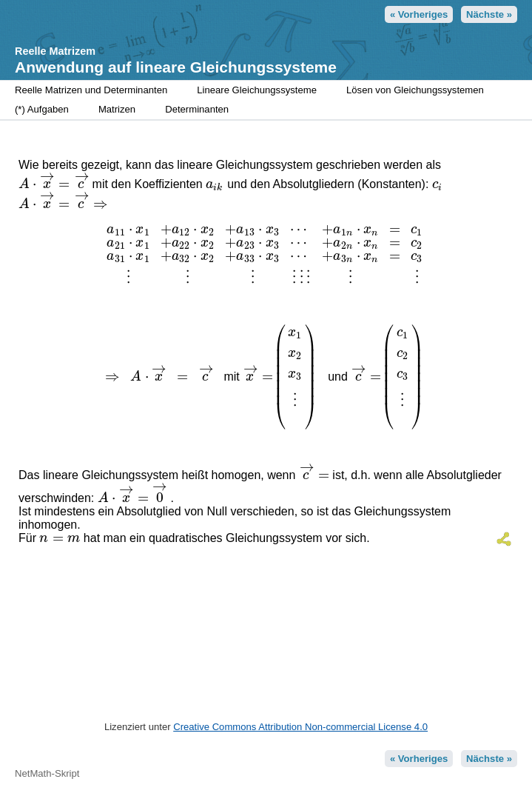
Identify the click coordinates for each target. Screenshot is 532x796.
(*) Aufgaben (42, 109)
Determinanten (197, 109)
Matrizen (117, 109)
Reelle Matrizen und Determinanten (91, 90)
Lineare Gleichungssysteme (257, 90)
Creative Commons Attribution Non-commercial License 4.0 (300, 727)
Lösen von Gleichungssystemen (415, 90)
